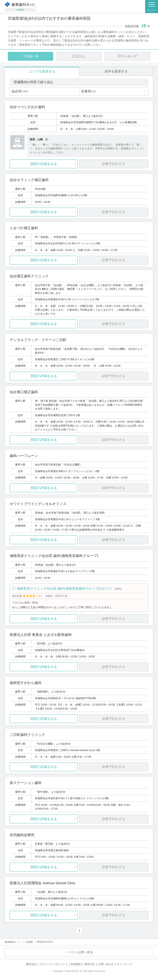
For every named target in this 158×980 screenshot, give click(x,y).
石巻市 (89, 91)
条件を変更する (116, 71)
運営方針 (90, 964)
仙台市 (20, 91)
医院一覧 (32, 56)
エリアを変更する (42, 71)
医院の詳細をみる (44, 164)
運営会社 (31, 964)
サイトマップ (124, 964)
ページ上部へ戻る (81, 952)
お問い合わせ (106, 964)
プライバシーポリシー (52, 964)
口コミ (81, 56)
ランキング (129, 56)
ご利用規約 (75, 964)
